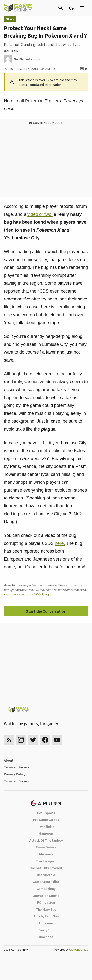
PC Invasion (46, 902)
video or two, (40, 214)
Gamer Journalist (46, 882)
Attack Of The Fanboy (46, 840)
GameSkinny (46, 889)
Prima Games (46, 847)
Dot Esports (46, 813)
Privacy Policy (15, 774)
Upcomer (46, 923)
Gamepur (46, 833)
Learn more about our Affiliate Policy (27, 594)
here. (60, 543)
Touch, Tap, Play (46, 916)
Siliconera (46, 854)
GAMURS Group (79, 950)
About (9, 760)
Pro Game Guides (46, 820)
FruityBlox (46, 930)
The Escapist (46, 861)
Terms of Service (17, 767)
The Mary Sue (46, 909)
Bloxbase (46, 937)
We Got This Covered (46, 868)
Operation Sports (46, 896)
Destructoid (46, 875)
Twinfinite (46, 827)
